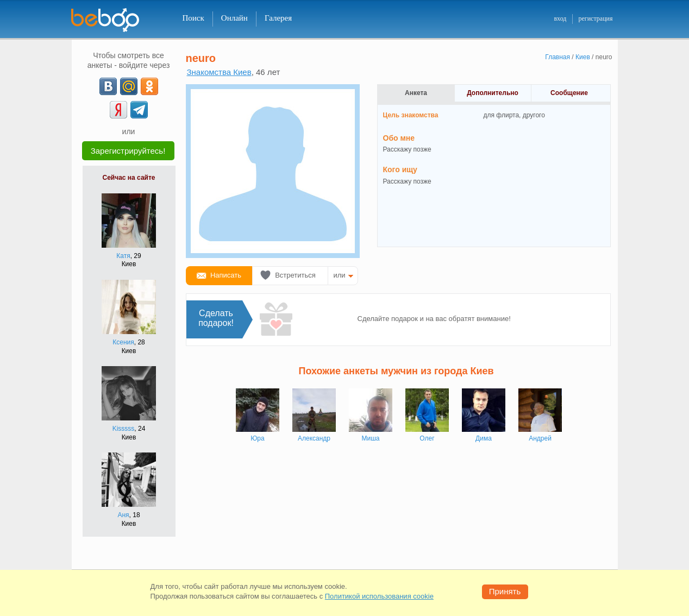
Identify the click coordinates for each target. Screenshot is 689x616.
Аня (123, 515)
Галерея (278, 18)
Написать (226, 275)
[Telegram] (139, 110)
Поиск (193, 18)
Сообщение (569, 93)
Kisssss (124, 429)
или (340, 275)
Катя (123, 256)
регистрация (595, 18)
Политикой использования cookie (379, 596)
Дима (484, 438)
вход (560, 18)
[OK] (149, 86)
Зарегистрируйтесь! (128, 151)
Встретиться (295, 275)
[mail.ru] (129, 86)
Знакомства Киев (219, 72)
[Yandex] (118, 110)
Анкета (416, 93)
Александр (314, 438)
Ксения (123, 342)
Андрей (540, 438)
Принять (505, 591)
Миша (371, 438)
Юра (257, 438)
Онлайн (234, 18)
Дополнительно (493, 93)
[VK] (108, 86)
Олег (427, 438)
